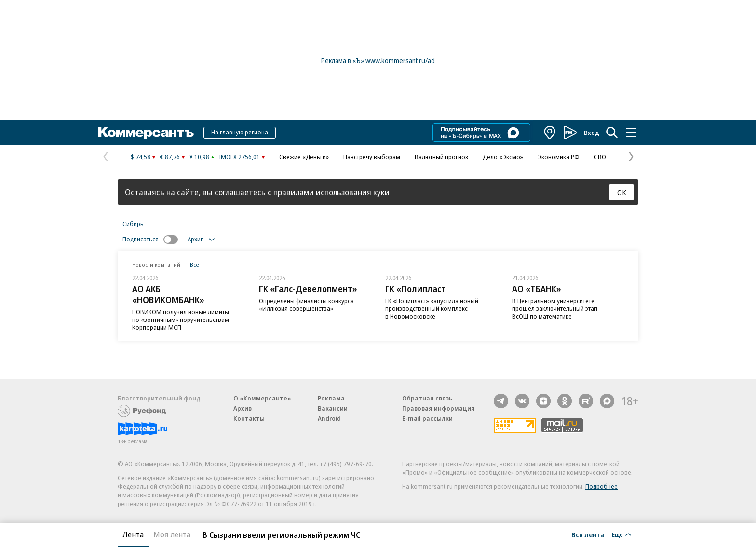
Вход (592, 133)
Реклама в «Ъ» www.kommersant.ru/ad (378, 60)
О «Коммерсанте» (262, 398)
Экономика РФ (559, 157)
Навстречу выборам (372, 157)
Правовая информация (439, 408)
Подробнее (601, 486)
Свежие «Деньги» (304, 157)
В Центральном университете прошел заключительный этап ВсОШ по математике (555, 308)
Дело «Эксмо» (503, 157)
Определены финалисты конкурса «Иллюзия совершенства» (306, 305)
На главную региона (240, 132)
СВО (600, 157)
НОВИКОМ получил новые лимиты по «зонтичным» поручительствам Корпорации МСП (181, 320)
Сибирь (133, 224)
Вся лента (588, 534)
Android (329, 418)
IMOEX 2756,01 (239, 157)
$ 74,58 (141, 157)
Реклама (331, 398)
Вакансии (333, 408)
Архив (243, 408)
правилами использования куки (331, 192)
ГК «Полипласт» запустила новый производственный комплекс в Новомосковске (432, 308)
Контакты (249, 418)
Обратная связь (427, 398)
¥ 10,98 (199, 157)
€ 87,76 (170, 157)
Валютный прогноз (441, 157)
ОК (622, 192)
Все (194, 264)
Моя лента (172, 534)
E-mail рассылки (427, 418)
